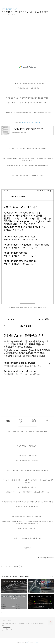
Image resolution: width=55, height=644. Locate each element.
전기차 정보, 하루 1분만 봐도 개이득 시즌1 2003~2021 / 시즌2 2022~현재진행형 (23, 624)
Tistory (37, 642)
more (52, 577)
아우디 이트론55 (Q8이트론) (9, 9)
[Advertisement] (27, 35)
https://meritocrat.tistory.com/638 (30, 122)
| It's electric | (7, 621)
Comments (5, 613)
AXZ (27, 642)
